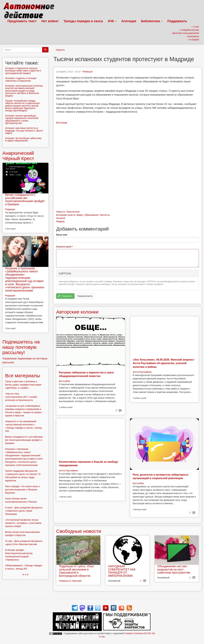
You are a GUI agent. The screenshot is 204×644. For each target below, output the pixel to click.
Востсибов (64, 381)
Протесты (105, 215)
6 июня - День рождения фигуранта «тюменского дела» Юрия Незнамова (24, 511)
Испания (61, 218)
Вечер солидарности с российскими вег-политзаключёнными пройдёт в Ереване (25, 200)
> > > (26, 575)
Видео (80, 215)
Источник (62, 123)
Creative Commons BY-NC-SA (140, 633)
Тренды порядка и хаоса (83, 21)
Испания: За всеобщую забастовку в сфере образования (23, 139)
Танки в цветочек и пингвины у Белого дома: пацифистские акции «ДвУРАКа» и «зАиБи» (23, 385)
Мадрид (60, 221)
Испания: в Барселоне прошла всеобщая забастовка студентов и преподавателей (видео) (23, 71)
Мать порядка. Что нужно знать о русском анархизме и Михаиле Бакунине (23, 490)
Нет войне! (50, 21)
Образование (91, 215)
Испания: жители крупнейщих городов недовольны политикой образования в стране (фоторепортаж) (22, 119)
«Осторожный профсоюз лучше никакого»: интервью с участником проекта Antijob (23, 523)
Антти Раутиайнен (142, 372)
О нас (102, 637)
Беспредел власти (66, 215)
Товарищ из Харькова (70, 581)
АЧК (112, 21)
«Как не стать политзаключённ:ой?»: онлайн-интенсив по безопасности (21, 397)
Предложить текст (22, 21)
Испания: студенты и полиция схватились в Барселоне (21, 79)
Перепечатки (73, 212)
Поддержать (177, 21)
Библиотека (152, 21)
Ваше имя (62, 235)
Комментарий (65, 247)
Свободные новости (79, 531)
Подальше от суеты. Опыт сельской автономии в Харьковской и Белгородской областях (77, 571)
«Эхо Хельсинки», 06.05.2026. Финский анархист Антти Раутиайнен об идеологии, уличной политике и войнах (164, 363)
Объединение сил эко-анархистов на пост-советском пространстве (174, 570)
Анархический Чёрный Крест (18, 156)
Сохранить (65, 296)
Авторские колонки (77, 312)
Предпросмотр (85, 296)
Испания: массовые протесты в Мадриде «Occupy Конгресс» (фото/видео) (24, 131)
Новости (60, 50)
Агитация (129, 21)
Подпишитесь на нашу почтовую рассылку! (21, 347)
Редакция (87, 72)
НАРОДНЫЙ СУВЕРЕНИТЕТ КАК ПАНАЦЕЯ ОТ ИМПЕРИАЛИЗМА (122, 571)
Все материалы (23, 376)
